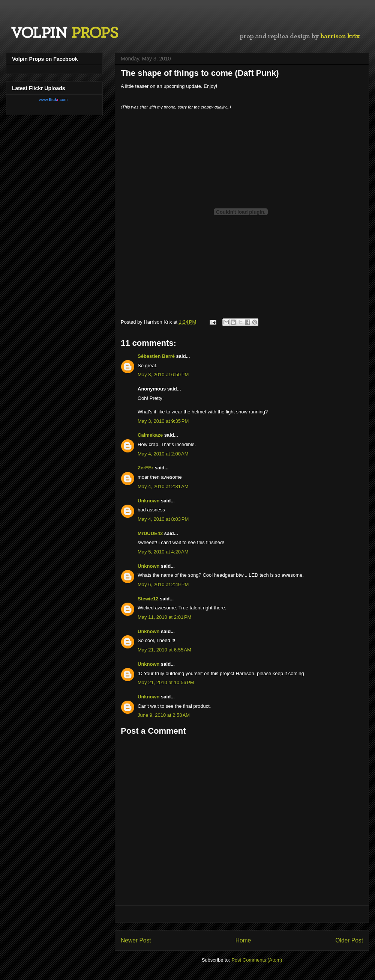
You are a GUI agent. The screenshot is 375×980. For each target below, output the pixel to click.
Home (243, 940)
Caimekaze (150, 435)
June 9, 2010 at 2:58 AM (164, 715)
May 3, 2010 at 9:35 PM (163, 421)
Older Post (349, 940)
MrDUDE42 (150, 533)
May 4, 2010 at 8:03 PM (163, 519)
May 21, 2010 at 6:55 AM (164, 650)
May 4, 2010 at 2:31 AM (163, 486)
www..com (53, 100)
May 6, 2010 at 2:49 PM (163, 584)
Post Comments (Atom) (257, 960)
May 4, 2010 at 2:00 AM (163, 454)
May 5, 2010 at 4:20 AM (163, 552)
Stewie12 (148, 599)
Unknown (149, 501)
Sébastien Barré (156, 356)
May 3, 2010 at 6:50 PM (163, 375)
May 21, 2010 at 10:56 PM (166, 682)
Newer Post (136, 940)
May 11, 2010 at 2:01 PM (164, 617)
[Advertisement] (242, 914)
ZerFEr (145, 468)
